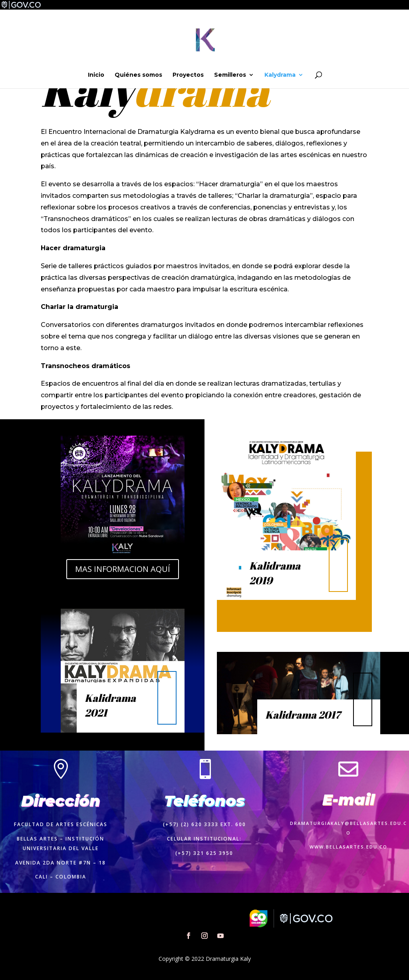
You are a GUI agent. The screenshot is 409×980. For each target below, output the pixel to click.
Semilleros (230, 75)
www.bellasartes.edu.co (348, 847)
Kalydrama (280, 75)
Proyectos (188, 75)
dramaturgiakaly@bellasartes (339, 823)
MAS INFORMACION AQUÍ (123, 569)
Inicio (96, 75)
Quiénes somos (138, 75)
